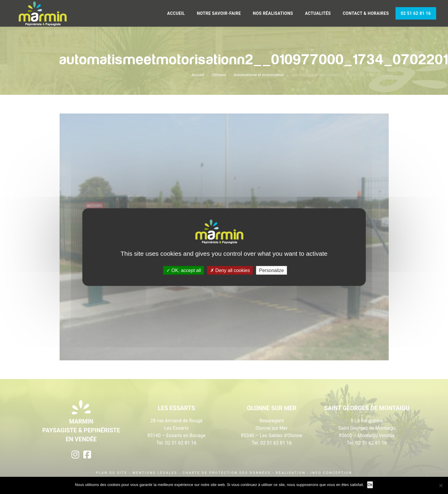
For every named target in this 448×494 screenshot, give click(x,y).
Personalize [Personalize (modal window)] (272, 270)
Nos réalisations (273, 13)
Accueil (176, 13)
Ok (370, 485)
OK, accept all (184, 270)
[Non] (441, 485)
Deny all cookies (230, 270)
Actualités (318, 13)
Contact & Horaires (366, 13)
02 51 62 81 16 (416, 13)
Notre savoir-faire (219, 13)
